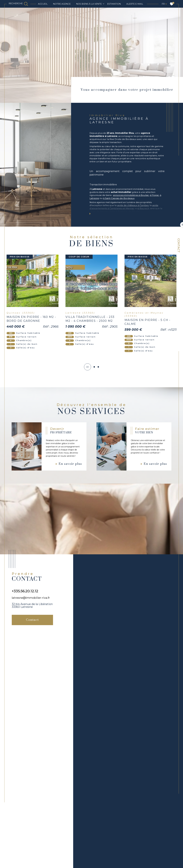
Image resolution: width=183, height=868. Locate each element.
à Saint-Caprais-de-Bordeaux (119, 198)
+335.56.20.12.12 (25, 591)
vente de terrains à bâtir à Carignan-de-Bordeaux (116, 212)
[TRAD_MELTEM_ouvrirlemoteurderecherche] (18, 4)
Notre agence (62, 4)
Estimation (114, 4)
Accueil (43, 4)
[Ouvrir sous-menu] (104, 4)
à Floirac (154, 195)
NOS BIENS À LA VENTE (89, 4)
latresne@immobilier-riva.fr (31, 598)
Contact (179, 245)
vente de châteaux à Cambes (133, 205)
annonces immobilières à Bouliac (131, 195)
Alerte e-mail (135, 4)
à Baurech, (144, 208)
